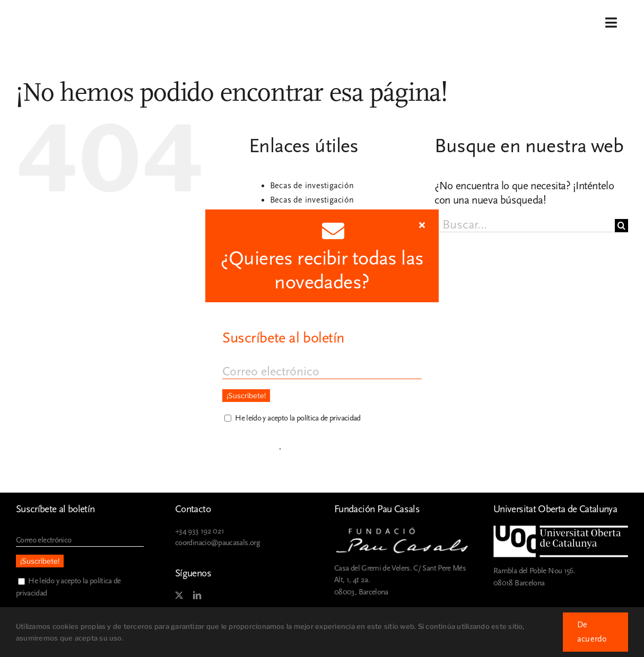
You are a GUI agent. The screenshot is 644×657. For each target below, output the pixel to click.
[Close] (422, 225)
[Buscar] (621, 226)
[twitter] (179, 595)
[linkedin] (197, 595)
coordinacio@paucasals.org (217, 543)
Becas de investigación (312, 186)
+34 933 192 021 (199, 531)
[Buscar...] (525, 226)
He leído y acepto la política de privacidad (298, 418)
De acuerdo (592, 632)
